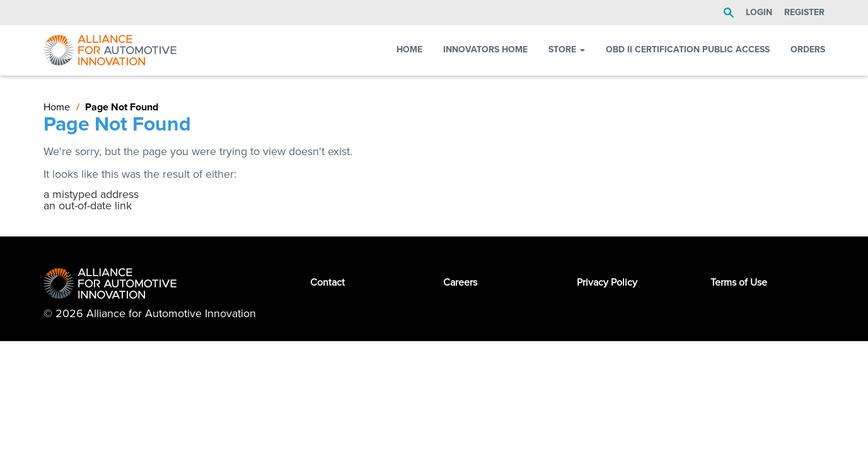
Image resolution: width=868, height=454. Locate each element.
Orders (808, 49)
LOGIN (759, 13)
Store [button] (567, 49)
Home (409, 49)
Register (804, 13)
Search (729, 13)
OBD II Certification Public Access (688, 49)
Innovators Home (485, 49)
